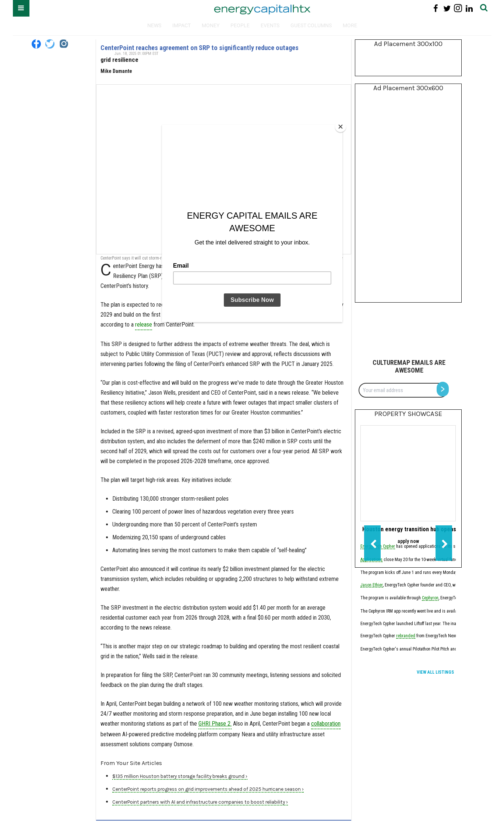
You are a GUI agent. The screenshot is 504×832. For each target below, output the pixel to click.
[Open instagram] (64, 44)
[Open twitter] (50, 44)
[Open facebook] (36, 44)
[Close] (341, 127)
